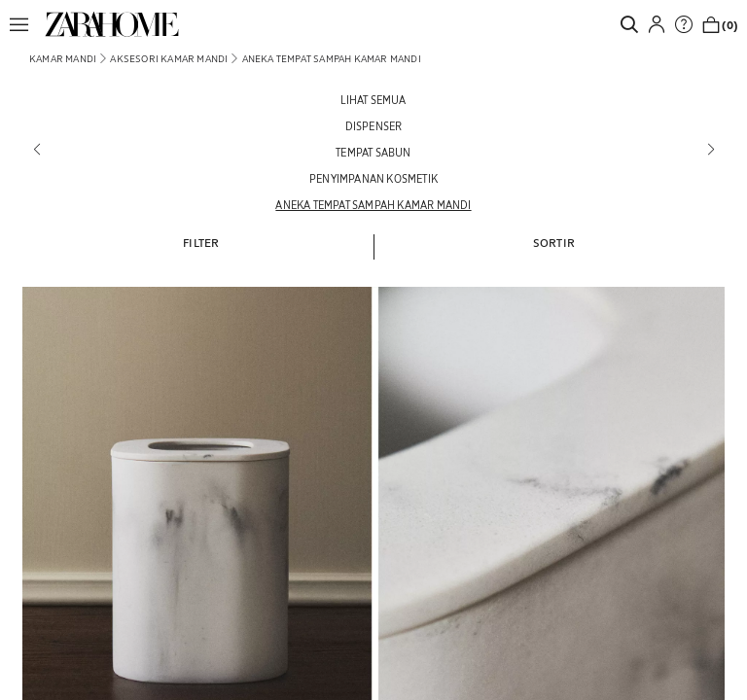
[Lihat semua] (373, 100)
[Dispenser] (373, 126)
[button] (24, 24)
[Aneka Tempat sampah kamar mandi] (373, 205)
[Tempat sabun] (373, 152)
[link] (112, 24)
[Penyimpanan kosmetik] (373, 178)
